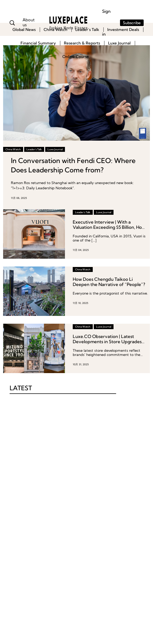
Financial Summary (38, 43)
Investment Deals (123, 30)
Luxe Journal (119, 43)
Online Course (76, 57)
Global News (24, 30)
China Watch (55, 30)
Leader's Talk (34, 149)
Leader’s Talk (87, 30)
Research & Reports (82, 43)
